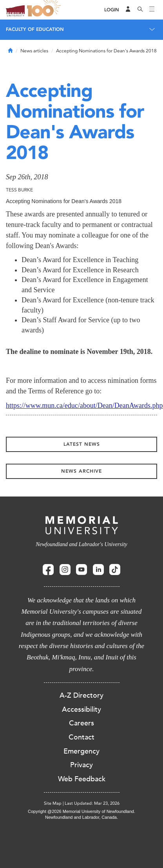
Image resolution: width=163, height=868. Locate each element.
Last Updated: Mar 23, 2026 (92, 803)
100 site (45, 10)
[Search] (140, 10)
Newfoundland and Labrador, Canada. (81, 817)
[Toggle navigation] (152, 10)
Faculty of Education (35, 29)
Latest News (82, 444)
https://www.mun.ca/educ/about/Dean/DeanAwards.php (84, 405)
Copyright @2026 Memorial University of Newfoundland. (81, 811)
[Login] (112, 10)
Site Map (53, 803)
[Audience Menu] (128, 10)
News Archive (81, 471)
